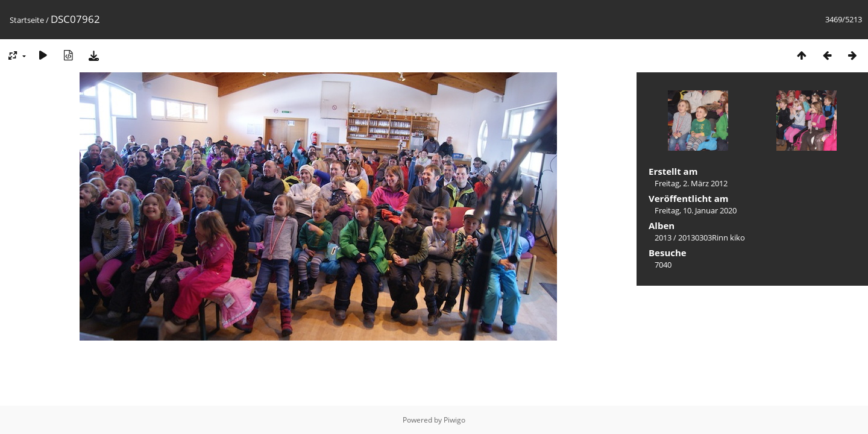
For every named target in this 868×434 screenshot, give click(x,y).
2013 (663, 237)
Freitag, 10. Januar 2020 (696, 210)
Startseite (27, 20)
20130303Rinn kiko (712, 237)
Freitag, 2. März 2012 (691, 183)
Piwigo (454, 420)
